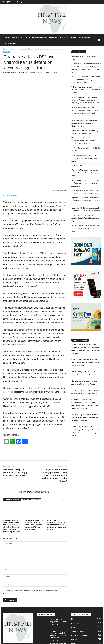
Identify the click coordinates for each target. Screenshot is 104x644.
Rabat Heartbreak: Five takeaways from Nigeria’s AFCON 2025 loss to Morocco (85, 418)
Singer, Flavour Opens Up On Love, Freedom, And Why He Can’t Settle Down (85, 228)
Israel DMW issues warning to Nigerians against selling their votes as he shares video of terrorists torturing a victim (85, 112)
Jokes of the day (78, 603)
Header (74, 612)
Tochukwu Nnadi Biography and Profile (84, 58)
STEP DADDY (77, 166)
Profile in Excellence (79, 608)
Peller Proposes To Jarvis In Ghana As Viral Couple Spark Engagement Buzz (85, 218)
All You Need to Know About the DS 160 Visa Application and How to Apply (85, 158)
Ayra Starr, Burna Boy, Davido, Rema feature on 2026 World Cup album (86, 192)
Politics (74, 599)
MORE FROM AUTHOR (31, 472)
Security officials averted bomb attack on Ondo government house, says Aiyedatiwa (86, 183)
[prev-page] (62, 472)
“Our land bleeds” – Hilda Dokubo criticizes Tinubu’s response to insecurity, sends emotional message (86, 100)
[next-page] (65, 472)
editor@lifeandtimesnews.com (17, 72)
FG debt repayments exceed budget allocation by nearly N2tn (86, 132)
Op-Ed (27, 37)
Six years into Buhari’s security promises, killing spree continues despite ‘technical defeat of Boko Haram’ (54, 447)
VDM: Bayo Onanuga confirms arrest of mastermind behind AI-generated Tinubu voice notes (35, 497)
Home (7, 37)
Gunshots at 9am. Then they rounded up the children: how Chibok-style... (58, 606)
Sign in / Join (6, 2)
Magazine (53, 37)
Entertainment (85, 37)
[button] (99, 40)
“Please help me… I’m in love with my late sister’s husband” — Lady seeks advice (86, 90)
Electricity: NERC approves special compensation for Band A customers (86, 209)
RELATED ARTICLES (12, 472)
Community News (39, 37)
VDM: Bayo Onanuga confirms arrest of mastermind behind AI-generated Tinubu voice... (58, 620)
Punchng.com (10, 168)
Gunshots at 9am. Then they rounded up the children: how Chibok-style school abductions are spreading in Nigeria (13, 498)
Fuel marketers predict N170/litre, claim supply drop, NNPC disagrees (15, 444)
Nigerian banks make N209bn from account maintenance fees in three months (85, 201)
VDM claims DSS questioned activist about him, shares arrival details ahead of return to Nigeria (86, 141)
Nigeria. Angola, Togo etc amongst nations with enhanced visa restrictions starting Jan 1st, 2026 (85, 405)
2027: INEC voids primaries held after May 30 (86, 149)
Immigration (17, 37)
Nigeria (12, 49)
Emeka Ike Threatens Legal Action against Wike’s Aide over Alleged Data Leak (85, 173)
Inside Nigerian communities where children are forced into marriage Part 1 (85, 363)
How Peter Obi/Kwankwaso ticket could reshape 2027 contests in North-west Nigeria (57, 497)
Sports (73, 37)
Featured (64, 37)
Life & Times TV (10, 43)
